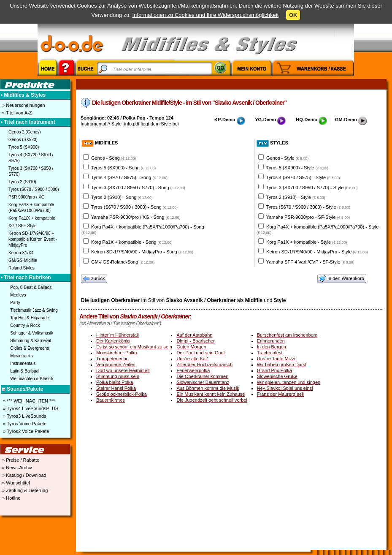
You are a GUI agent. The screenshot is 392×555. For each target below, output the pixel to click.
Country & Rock (25, 325)
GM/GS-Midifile (23, 260)
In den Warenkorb (342, 279)
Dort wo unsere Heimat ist (123, 370)
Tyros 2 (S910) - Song (122, 197)
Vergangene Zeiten (116, 365)
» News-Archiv (16, 468)
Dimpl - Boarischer (195, 341)
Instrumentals (23, 363)
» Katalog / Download (24, 475)
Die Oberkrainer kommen (202, 376)
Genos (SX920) (23, 140)
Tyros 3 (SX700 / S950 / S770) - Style (312, 188)
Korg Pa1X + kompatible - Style (307, 242)
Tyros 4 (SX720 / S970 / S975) (31, 158)
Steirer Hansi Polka (116, 388)
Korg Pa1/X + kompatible (32, 218)
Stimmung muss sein (118, 376)
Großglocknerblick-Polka (122, 394)
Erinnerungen (271, 341)
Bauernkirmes (111, 400)
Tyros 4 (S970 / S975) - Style (303, 177)
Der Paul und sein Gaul (200, 353)
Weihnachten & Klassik (32, 379)
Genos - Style (287, 158)
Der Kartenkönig (113, 341)
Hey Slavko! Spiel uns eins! (285, 388)
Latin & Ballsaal (25, 371)
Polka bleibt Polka (115, 382)
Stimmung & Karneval (31, 341)
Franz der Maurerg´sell (280, 394)
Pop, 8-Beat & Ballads (31, 287)
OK (293, 15)
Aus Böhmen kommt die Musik (208, 388)
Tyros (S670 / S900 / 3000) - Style (308, 207)
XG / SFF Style (23, 226)
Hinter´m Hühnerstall (118, 335)
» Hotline (11, 498)
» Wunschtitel (15, 483)
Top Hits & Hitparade (30, 318)
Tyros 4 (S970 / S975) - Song (129, 177)
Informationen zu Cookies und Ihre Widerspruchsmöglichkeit (205, 15)
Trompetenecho (112, 359)
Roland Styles (22, 268)
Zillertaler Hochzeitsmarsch (204, 365)
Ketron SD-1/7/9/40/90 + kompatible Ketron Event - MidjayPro (33, 239)
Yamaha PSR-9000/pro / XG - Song (136, 217)
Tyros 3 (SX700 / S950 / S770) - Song (138, 188)
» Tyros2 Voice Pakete (25, 431)
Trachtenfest (270, 353)
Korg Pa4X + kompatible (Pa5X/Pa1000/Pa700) (31, 208)
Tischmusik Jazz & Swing (34, 310)
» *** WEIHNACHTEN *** (28, 401)
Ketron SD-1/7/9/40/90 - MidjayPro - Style (317, 252)
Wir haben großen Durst (282, 365)
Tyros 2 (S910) (22, 182)
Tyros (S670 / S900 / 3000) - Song (134, 207)
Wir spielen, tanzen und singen (289, 382)
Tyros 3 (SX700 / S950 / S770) (31, 171)
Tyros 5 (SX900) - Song (123, 168)
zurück (94, 279)
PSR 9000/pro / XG (27, 197)
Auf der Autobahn (194, 335)
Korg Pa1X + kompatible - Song (132, 242)
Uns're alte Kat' (192, 359)
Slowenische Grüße (277, 376)
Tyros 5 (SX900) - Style (297, 168)
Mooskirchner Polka (117, 353)
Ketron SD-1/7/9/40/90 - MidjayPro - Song (142, 252)
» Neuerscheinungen (23, 105)
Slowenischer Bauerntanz (203, 382)
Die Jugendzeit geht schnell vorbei (212, 400)
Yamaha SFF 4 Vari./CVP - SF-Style (310, 262)
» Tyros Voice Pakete (24, 424)
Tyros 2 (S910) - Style (296, 197)
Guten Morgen (191, 347)
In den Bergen (272, 347)
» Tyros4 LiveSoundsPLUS (30, 408)
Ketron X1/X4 (21, 253)
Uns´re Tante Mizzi (276, 359)
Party (15, 303)
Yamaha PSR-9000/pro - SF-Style (308, 217)
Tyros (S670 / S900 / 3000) (34, 189)
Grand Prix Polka (274, 370)
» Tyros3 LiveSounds (24, 416)
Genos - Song (114, 158)
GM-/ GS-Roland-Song (123, 262)
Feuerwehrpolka (193, 370)
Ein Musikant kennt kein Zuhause (211, 394)
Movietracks (21, 356)
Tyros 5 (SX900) (24, 147)
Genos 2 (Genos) (25, 132)
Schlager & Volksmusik (32, 333)
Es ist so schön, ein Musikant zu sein (134, 347)
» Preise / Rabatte (20, 460)
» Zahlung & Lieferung (24, 490)
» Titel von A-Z (16, 113)
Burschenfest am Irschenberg (287, 335)
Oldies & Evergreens (30, 348)
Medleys (18, 295)
